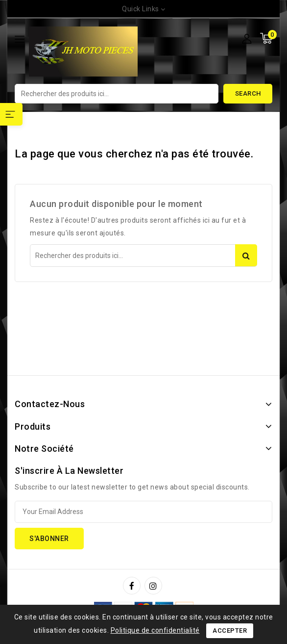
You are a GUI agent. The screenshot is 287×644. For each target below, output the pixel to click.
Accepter (230, 631)
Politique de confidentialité (155, 630)
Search (248, 93)
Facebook (133, 586)
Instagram (155, 586)
